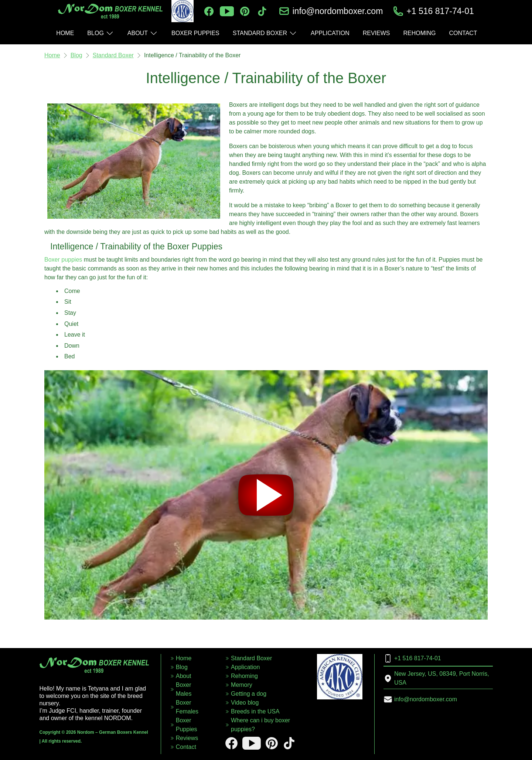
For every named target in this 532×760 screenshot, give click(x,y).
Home (52, 55)
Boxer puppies (63, 260)
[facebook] (209, 11)
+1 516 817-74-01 (440, 11)
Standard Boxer (113, 55)
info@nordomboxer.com (337, 11)
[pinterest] (245, 11)
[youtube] (227, 11)
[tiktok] (262, 11)
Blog (76, 55)
